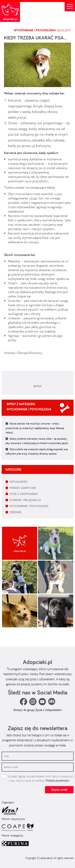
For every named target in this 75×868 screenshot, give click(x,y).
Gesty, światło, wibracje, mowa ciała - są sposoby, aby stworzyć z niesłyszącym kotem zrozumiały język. (37, 441)
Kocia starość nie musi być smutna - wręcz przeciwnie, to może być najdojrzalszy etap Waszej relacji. (35, 428)
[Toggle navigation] (70, 7)
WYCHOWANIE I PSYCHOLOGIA (29, 506)
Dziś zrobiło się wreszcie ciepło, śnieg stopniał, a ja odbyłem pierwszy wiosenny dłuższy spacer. (37, 451)
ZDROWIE (15, 512)
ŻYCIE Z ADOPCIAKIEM (24, 494)
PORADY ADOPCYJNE (23, 488)
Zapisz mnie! (59, 790)
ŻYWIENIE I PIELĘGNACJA (25, 500)
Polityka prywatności (57, 781)
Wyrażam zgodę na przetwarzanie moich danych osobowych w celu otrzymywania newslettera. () (40, 778)
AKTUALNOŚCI (19, 482)
